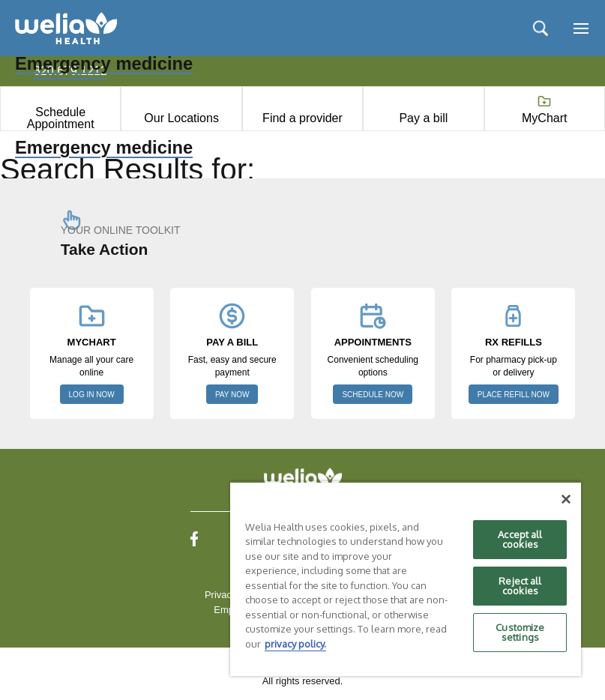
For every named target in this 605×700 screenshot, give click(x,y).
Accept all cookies (520, 539)
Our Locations (181, 118)
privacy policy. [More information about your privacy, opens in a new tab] (295, 644)
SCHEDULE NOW (373, 395)
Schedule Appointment (61, 118)
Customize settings (520, 632)
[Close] (566, 499)
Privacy (221, 595)
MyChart (544, 118)
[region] (406, 579)
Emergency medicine (104, 148)
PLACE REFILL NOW (514, 395)
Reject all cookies (520, 586)
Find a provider (302, 118)
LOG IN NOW (92, 395)
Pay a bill (423, 118)
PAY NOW (232, 395)
